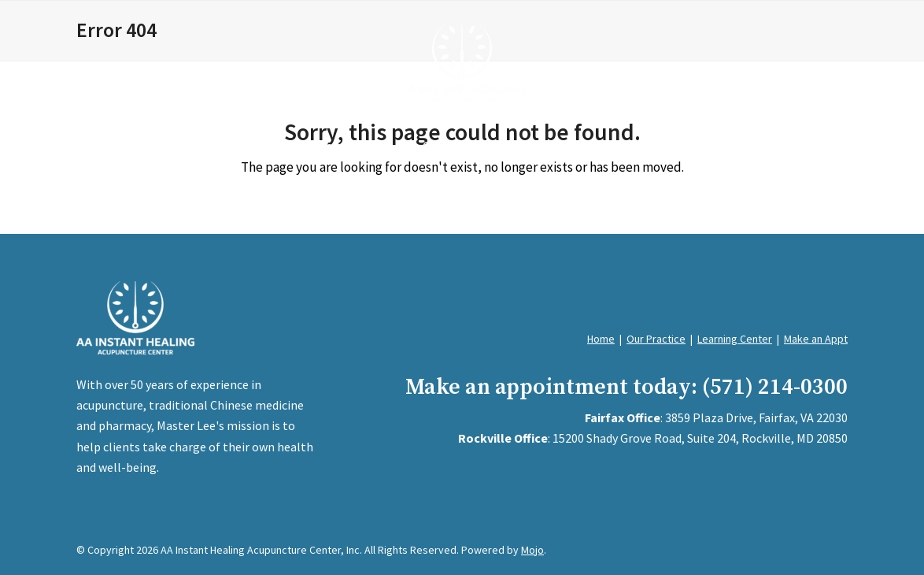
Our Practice (656, 339)
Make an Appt (816, 339)
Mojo (532, 550)
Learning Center (735, 339)
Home (601, 339)
